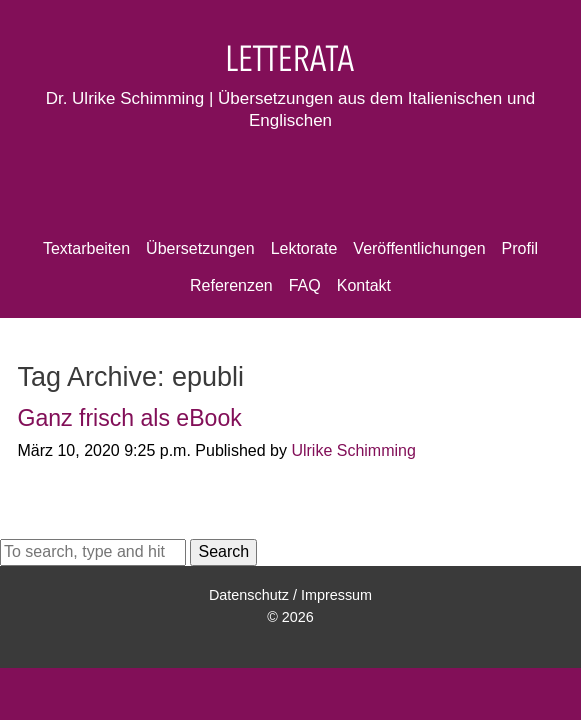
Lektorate (304, 248)
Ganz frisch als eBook (129, 418)
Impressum (336, 595)
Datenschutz (249, 595)
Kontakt (364, 285)
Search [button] (223, 551)
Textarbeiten (86, 248)
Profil (520, 248)
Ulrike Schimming (353, 450)
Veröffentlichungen (419, 248)
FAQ (305, 285)
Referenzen (231, 285)
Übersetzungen (200, 248)
